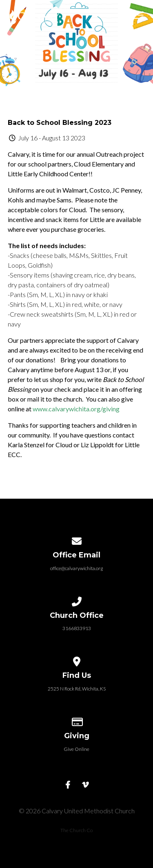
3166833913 (77, 628)
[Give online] (77, 720)
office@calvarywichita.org (76, 568)
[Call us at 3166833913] (77, 600)
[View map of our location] (77, 660)
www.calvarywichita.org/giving (76, 409)
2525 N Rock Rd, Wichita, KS (77, 689)
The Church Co (76, 830)
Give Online (76, 749)
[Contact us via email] (77, 540)
